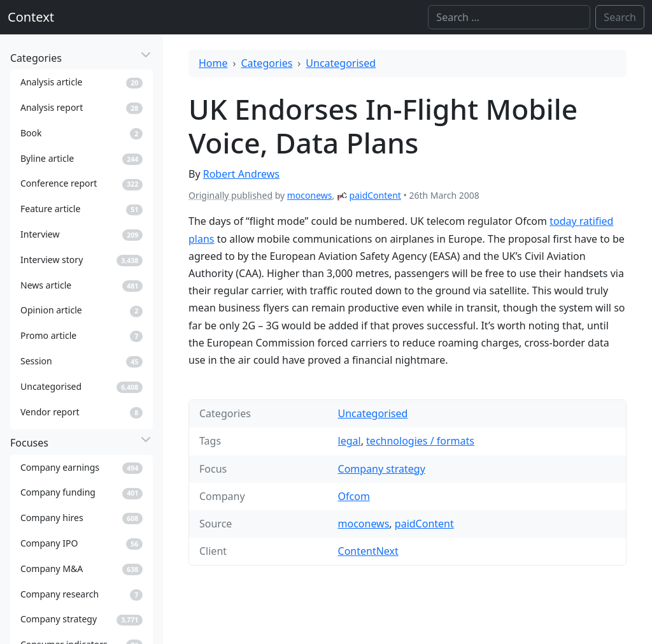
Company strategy (382, 469)
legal (350, 441)
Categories (267, 63)
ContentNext (368, 551)
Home (213, 63)
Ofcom (354, 496)
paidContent (375, 195)
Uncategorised (341, 63)
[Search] (509, 17)
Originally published (230, 195)
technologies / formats (420, 441)
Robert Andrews (241, 174)
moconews (310, 195)
